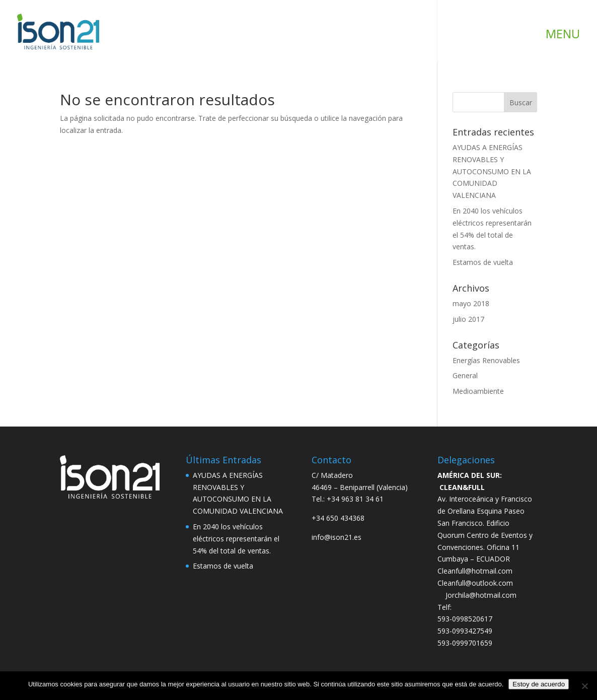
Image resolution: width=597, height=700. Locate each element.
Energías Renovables (486, 360)
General (465, 375)
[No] (584, 686)
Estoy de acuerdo (539, 684)
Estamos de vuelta (483, 262)
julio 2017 (468, 319)
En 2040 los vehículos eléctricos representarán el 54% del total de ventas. (236, 539)
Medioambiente (478, 391)
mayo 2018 (471, 303)
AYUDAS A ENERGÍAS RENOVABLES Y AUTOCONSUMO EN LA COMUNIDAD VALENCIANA (492, 171)
